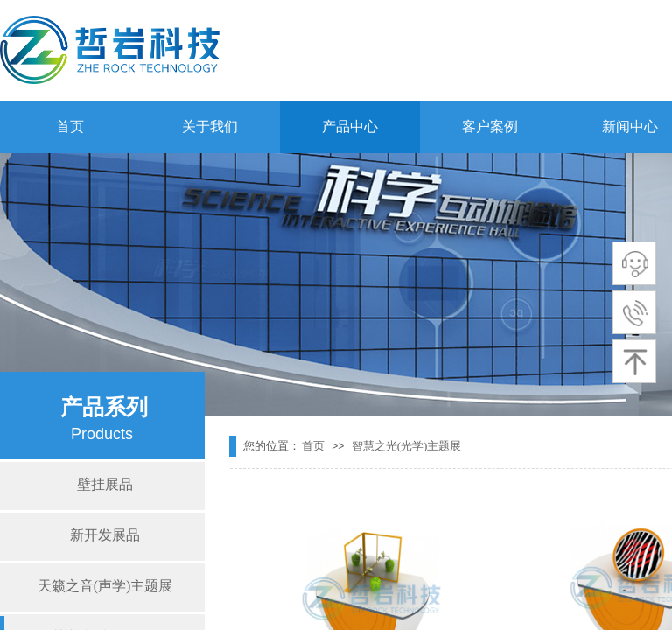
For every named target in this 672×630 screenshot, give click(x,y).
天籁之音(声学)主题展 (105, 586)
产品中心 (350, 126)
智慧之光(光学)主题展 (407, 446)
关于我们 (210, 126)
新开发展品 (105, 535)
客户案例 (490, 126)
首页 (70, 126)
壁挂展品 (105, 484)
